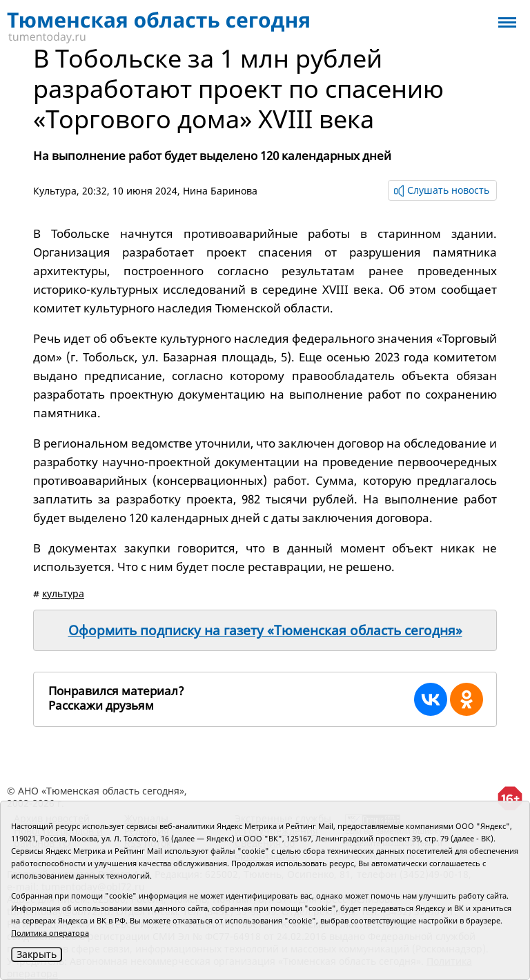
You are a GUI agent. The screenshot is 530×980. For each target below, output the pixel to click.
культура (63, 593)
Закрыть (37, 954)
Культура (55, 191)
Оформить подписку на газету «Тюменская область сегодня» (265, 630)
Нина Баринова (220, 191)
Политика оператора (50, 933)
